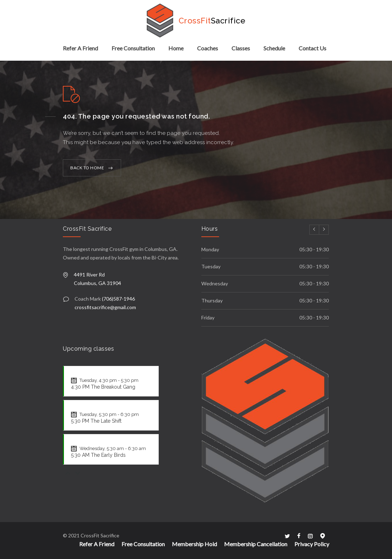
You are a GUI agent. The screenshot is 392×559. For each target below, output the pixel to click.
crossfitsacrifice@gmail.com (105, 307)
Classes (241, 48)
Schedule (274, 48)
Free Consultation (133, 48)
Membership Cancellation (256, 544)
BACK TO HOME (87, 168)
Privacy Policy (312, 544)
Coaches (208, 48)
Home (176, 48)
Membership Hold (194, 544)
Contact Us (312, 48)
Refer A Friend (80, 48)
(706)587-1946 (118, 299)
